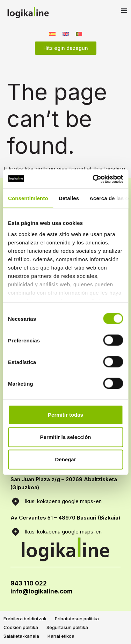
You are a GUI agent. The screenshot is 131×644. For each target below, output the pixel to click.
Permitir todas (65, 415)
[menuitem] (52, 33)
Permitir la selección (66, 437)
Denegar (65, 459)
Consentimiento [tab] (28, 198)
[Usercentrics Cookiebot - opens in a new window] (93, 179)
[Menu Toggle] (124, 10)
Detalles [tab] (69, 198)
